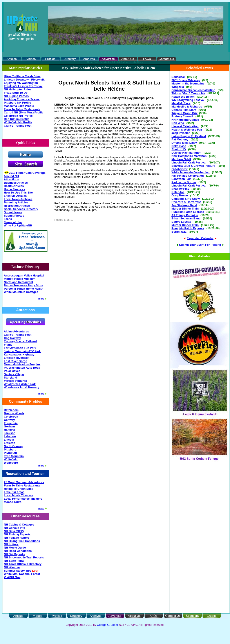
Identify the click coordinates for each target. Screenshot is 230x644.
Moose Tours (13, 502)
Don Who (178, 123)
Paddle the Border (184, 182)
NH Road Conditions (18, 551)
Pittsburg (10, 449)
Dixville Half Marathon (187, 153)
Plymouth (10, 453)
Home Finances (14, 189)
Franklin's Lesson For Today (23, 86)
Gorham (9, 426)
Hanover (10, 430)
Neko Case (179, 146)
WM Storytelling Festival (188, 100)
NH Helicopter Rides (18, 89)
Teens (8, 219)
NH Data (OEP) (14, 531)
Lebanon (10, 436)
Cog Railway (12, 338)
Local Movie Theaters (18, 495)
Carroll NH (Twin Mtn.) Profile (24, 112)
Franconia (11, 423)
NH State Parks (14, 561)
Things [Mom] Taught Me (188, 93)
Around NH (11, 176)
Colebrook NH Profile (18, 116)
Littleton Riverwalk (17, 358)
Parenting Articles (16, 202)
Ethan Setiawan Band (186, 218)
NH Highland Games (185, 120)
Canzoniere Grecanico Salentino (193, 90)
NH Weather (12, 567)
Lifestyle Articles (15, 196)
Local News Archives (18, 199)
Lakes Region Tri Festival (189, 136)
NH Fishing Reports (17, 534)
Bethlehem (11, 410)
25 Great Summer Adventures (24, 482)
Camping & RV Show (186, 199)
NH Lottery (11, 544)
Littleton (10, 443)
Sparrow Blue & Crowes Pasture (193, 166)
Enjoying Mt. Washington (21, 83)
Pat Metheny (180, 139)
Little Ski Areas (14, 492)
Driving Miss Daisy (184, 143)
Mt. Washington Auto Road (22, 368)
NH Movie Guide (15, 548)
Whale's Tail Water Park (20, 384)
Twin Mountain (14, 456)
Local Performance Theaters (23, 499)
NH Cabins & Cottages (19, 525)
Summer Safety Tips (18, 571)
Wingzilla (178, 87)
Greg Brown (180, 195)
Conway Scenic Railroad (21, 341)
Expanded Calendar (200, 238)
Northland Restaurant (19, 282)
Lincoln (9, 440)
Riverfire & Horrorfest (186, 202)
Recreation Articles (17, 206)
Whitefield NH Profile (18, 122)
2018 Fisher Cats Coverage (27, 173)
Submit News (13, 212)
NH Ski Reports (14, 554)
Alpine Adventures (16, 331)
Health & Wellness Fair (187, 130)
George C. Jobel (107, 625)
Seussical (178, 77)
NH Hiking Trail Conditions (22, 541)
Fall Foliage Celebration (188, 176)
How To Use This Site (18, 193)
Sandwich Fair (181, 179)
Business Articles (16, 183)
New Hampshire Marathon (189, 156)
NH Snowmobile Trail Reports (24, 557)
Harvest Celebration (185, 126)
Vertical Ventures (15, 381)
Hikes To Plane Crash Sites (22, 76)
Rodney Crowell (182, 116)
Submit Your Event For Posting (200, 245)
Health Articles (14, 186)
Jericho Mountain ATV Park (22, 351)
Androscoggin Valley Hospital (24, 275)
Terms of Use (13, 222)
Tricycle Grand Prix (185, 113)
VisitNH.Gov (12, 577)
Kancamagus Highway (19, 354)
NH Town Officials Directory (23, 564)
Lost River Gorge (15, 361)
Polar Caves (12, 371)
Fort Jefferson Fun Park (20, 348)
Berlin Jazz (179, 232)
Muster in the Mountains (188, 83)
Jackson (10, 433)
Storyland (11, 378)
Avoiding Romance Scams (22, 99)
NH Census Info (15, 528)
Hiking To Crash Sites (19, 489)
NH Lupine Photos (16, 96)
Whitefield (11, 459)
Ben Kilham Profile (17, 119)
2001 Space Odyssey (186, 80)
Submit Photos (14, 216)
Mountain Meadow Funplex (22, 364)
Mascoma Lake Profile (19, 106)
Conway (9, 420)
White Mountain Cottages (21, 292)
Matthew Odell (181, 159)
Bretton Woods (14, 413)
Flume (8, 345)
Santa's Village (14, 374)
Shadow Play (180, 189)
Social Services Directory (21, 209)
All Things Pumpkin (185, 215)
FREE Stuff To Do (16, 93)
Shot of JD (179, 149)
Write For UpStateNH (18, 225)
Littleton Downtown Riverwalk (24, 80)
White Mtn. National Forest (22, 574)
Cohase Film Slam (184, 110)
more (41, 299)
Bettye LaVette (181, 222)
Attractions (11, 179)
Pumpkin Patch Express (188, 212)
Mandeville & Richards (187, 107)
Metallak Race (181, 103)
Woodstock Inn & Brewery (22, 387)
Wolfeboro (11, 463)
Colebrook (11, 417)
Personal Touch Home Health (24, 289)
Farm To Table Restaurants (22, 109)
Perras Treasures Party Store (24, 285)
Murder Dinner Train (185, 209)
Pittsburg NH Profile (18, 103)
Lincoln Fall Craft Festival (189, 162)
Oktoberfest (180, 169)
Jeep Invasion (181, 133)
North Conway (14, 446)
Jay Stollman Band (184, 205)
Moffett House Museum (20, 279)
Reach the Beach (183, 97)
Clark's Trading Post (18, 126)
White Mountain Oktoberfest (191, 172)
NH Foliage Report (16, 538)
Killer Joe (178, 192)
